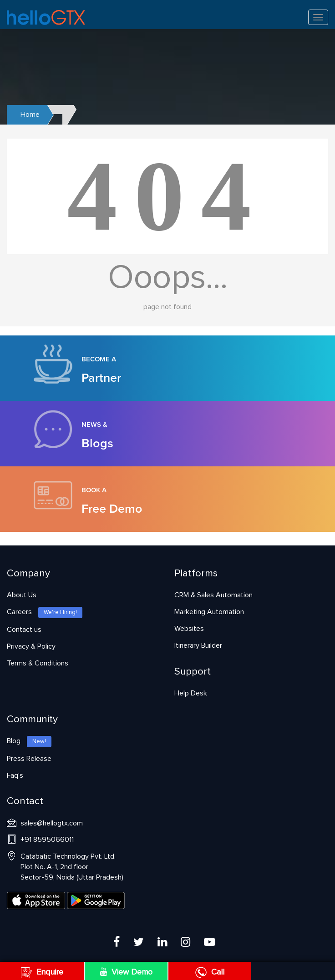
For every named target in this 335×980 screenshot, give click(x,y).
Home (30, 115)
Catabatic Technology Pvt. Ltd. (72, 867)
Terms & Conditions (38, 663)
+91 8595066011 (47, 840)
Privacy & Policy (31, 646)
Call (210, 972)
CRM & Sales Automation (213, 595)
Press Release (29, 759)
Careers (45, 612)
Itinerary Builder (198, 645)
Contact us (24, 630)
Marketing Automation (209, 612)
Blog (29, 741)
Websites (189, 629)
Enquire (42, 972)
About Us (22, 595)
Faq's (15, 775)
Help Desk (191, 693)
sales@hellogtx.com (52, 823)
